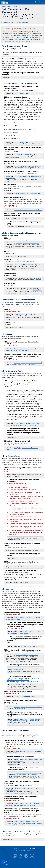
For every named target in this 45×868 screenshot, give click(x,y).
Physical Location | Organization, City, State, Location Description (22, 789)
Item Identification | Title (21, 93)
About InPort (6, 849)
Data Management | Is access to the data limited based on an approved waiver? (24, 632)
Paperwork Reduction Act (26, 851)
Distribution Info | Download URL (26, 685)
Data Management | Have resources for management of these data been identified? (21, 350)
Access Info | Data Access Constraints (27, 646)
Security (15, 851)
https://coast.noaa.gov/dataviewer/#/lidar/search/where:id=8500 (25, 682)
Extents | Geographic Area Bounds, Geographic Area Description (23, 177)
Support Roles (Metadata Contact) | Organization (28, 265)
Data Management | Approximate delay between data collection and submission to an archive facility (24, 804)
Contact (13, 849)
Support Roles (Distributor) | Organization (26, 655)
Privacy (39, 849)
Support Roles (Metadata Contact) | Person (26, 243)
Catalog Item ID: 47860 (12, 7)
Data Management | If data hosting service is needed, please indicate (25, 669)
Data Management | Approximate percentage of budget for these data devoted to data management (24, 364)
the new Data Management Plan (23, 39)
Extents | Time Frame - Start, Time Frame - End (27, 166)
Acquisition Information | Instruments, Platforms (28, 210)
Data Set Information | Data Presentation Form (28, 193)
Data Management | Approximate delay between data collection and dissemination (24, 708)
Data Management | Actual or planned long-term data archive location (24, 752)
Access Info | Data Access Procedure (24, 696)
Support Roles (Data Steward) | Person (25, 314)
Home (3, 7)
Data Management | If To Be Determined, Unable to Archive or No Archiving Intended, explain (24, 774)
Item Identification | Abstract (22, 142)
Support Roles (37, 280)
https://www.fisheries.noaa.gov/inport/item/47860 (18, 564)
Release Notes (20, 849)
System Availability (31, 849)
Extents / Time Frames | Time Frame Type (26, 154)
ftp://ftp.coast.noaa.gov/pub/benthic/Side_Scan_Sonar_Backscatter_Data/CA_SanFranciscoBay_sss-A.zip (25, 679)
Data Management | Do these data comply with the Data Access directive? (23, 618)
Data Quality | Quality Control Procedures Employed (22, 449)
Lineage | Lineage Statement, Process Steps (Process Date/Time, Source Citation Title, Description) (22, 424)
